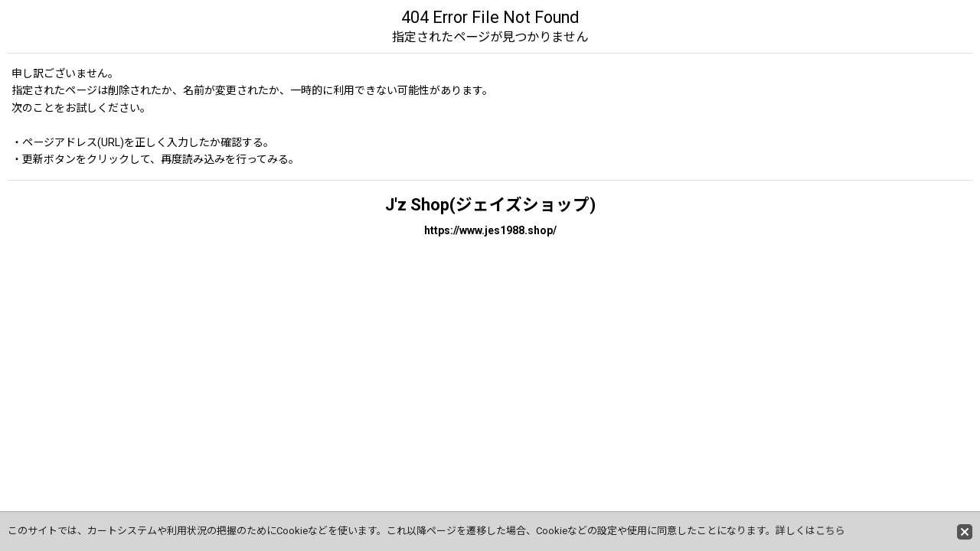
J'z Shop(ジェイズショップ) (490, 205)
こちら (830, 531)
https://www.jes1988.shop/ (490, 230)
